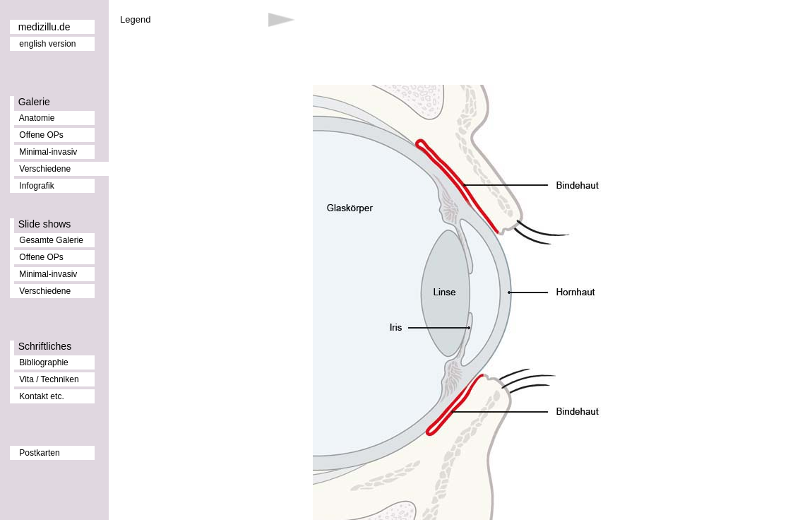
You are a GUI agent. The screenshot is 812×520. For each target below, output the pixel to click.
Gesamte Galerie (51, 240)
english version (47, 44)
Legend (135, 19)
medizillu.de (44, 27)
